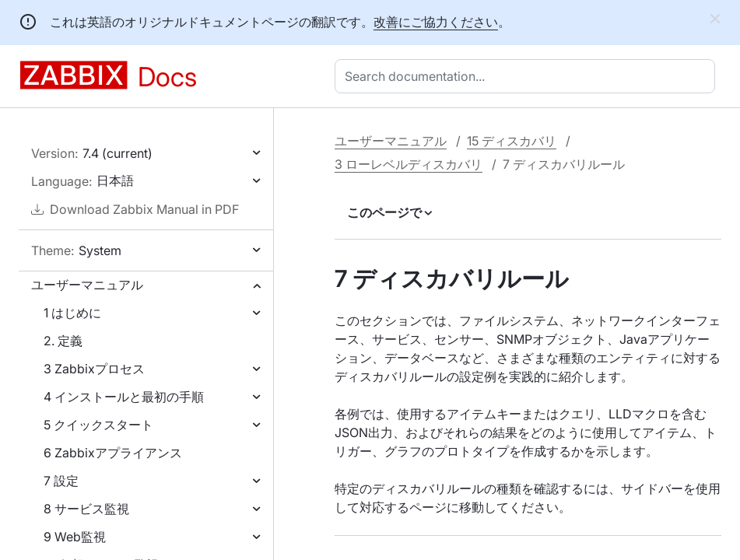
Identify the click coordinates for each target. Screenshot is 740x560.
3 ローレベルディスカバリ (409, 164)
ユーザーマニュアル (87, 285)
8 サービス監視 (86, 509)
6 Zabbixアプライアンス (113, 453)
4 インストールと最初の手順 (124, 397)
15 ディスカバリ (512, 141)
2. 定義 (63, 341)
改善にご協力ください (436, 22)
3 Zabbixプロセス (94, 369)
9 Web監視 (75, 537)
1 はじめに (72, 313)
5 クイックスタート (98, 425)
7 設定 (61, 481)
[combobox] (528, 76)
